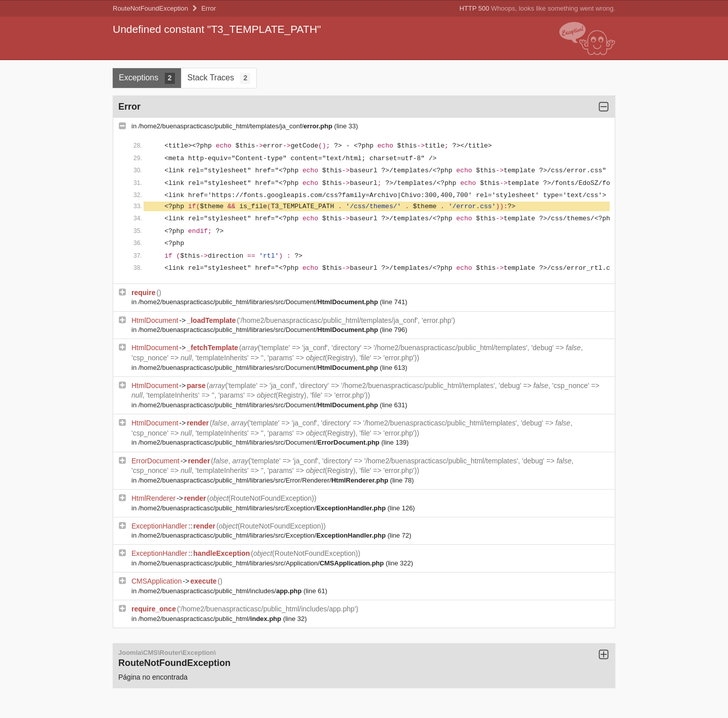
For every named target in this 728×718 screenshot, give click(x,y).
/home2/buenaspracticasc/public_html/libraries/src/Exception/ (263, 508)
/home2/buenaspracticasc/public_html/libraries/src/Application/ (262, 563)
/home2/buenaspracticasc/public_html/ (211, 619)
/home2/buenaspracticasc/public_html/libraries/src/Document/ (259, 302)
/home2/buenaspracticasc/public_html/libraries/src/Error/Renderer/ (264, 480)
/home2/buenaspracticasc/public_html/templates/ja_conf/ (236, 126)
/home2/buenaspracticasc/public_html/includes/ (221, 591)
